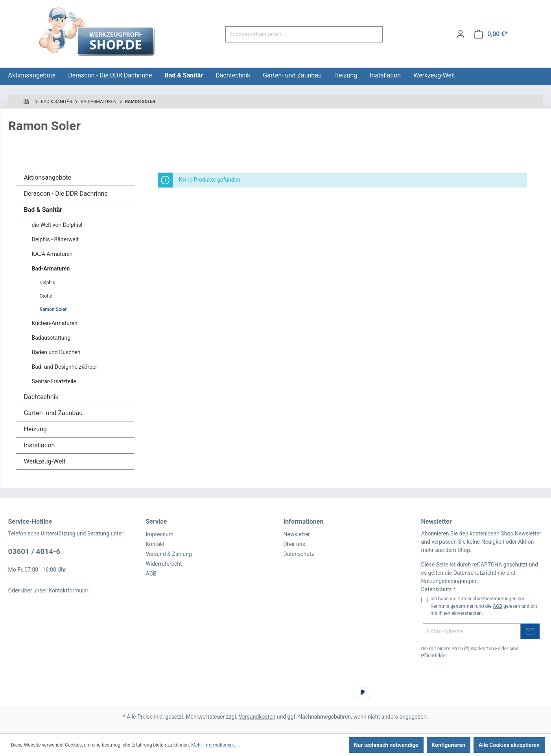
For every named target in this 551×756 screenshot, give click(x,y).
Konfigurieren (449, 745)
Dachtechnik (41, 397)
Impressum (160, 534)
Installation (40, 445)
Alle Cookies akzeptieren (509, 745)
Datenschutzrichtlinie (479, 573)
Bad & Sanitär (43, 210)
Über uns (294, 544)
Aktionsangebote (48, 178)
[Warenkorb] (491, 34)
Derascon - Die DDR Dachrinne (66, 194)
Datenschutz (299, 554)
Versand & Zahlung (169, 554)
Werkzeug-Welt (45, 461)
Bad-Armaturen (51, 269)
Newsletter (297, 534)
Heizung (35, 429)
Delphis (48, 283)
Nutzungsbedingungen (449, 581)
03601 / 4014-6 (34, 551)
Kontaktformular (68, 590)
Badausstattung (51, 338)
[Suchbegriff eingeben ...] (295, 34)
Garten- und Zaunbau (53, 413)
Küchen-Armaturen (55, 323)
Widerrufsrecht (164, 564)
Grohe (46, 296)
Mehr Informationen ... (214, 745)
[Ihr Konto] (461, 34)
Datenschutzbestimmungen (487, 599)
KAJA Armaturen (52, 254)
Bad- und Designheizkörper (65, 367)
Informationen (304, 521)
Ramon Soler (53, 309)
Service (157, 521)
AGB (151, 574)
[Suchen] (373, 34)
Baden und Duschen (56, 352)
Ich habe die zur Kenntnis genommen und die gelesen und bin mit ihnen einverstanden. (484, 606)
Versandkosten (257, 717)
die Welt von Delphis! (57, 225)
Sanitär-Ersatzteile (54, 381)
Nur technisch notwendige (386, 745)
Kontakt (155, 544)
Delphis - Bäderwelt (55, 239)
